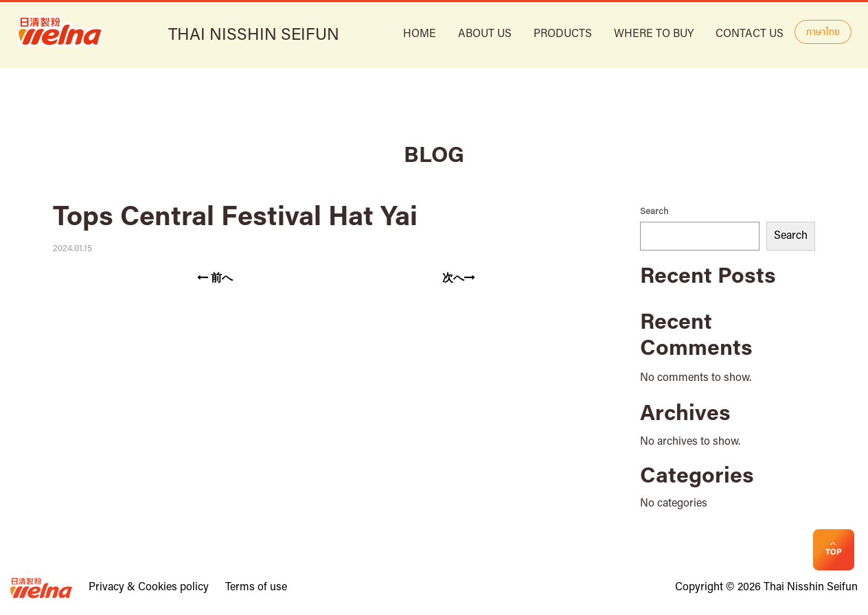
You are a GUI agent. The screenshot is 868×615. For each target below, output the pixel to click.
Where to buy (654, 34)
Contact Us (750, 34)
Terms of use (256, 588)
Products (563, 34)
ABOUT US (485, 34)
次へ (459, 278)
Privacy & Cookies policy (149, 588)
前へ (215, 278)
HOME (420, 34)
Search (654, 212)
